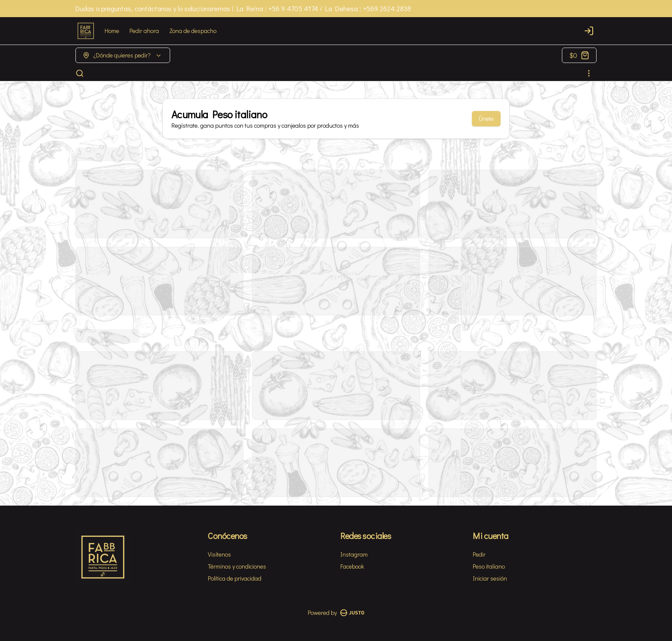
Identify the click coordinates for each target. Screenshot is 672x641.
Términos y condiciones (237, 566)
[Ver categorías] (589, 73)
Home (112, 31)
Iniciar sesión (490, 578)
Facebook (352, 566)
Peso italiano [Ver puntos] (489, 566)
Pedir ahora (144, 31)
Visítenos (219, 554)
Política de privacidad (235, 578)
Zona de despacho (193, 31)
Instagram (354, 554)
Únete (486, 118)
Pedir (479, 554)
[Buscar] (80, 73)
